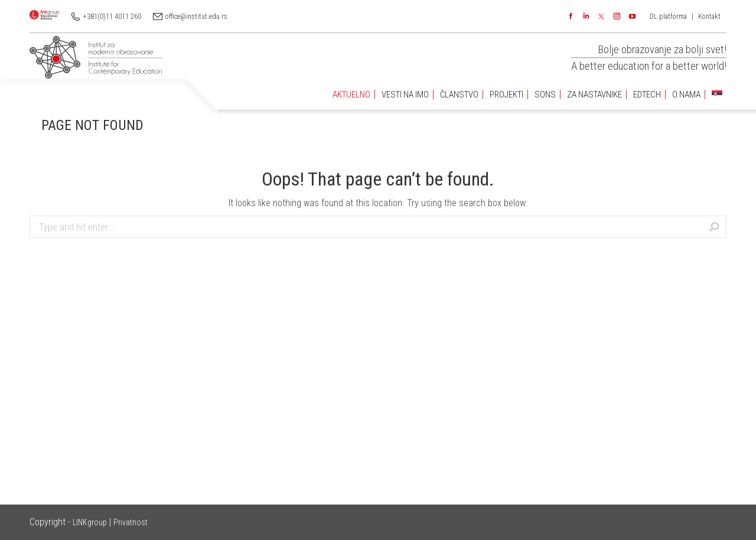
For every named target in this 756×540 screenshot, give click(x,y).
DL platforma (668, 17)
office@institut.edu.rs (196, 17)
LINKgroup (90, 522)
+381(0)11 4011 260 (112, 17)
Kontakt (709, 17)
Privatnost (131, 522)
